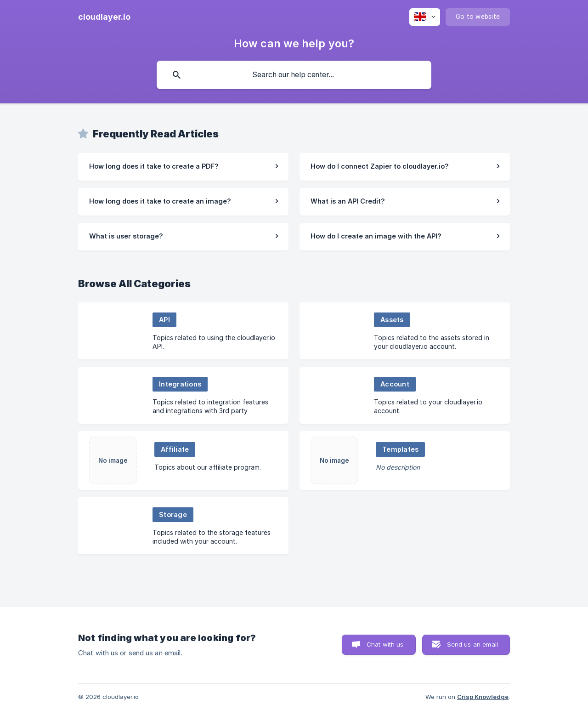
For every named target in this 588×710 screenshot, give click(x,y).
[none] (104, 17)
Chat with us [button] (385, 644)
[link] (183, 167)
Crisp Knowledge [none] (483, 697)
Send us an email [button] (472, 644)
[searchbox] (294, 75)
